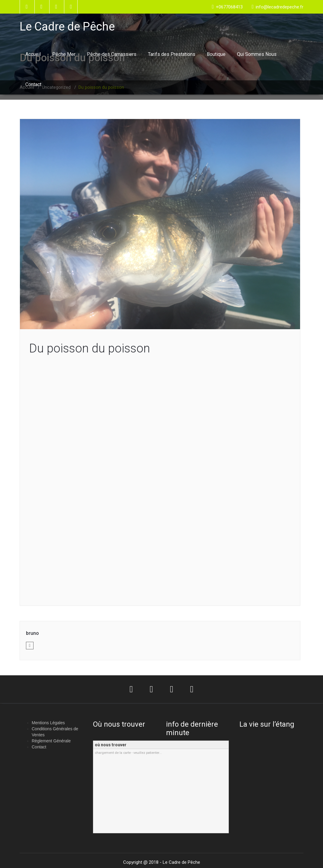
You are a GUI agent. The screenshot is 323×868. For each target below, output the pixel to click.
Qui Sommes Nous (257, 54)
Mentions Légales (48, 723)
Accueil (33, 54)
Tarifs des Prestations (172, 54)
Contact (33, 84)
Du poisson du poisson (90, 348)
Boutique (216, 54)
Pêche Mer (64, 54)
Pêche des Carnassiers (112, 54)
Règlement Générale (51, 741)
